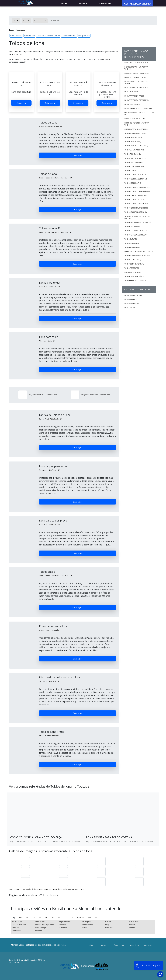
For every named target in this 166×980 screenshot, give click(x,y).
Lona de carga (131, 308)
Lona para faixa (131, 299)
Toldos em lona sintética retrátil (48, 36)
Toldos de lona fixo (133, 183)
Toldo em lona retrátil (134, 150)
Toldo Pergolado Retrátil (136, 281)
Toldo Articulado (16, 36)
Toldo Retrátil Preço (133, 260)
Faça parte (148, 945)
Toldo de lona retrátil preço (137, 146)
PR (40, 918)
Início (91, 945)
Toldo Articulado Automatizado (138, 256)
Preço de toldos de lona (135, 119)
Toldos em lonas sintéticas (136, 231)
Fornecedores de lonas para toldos (136, 82)
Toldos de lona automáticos (137, 175)
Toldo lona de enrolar (134, 166)
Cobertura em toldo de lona (137, 63)
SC (46, 918)
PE (59, 918)
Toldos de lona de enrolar (136, 179)
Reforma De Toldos (133, 272)
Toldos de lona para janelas (136, 195)
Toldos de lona (29, 36)
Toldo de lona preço (133, 142)
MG (21, 918)
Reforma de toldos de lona (136, 129)
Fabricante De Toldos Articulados (139, 251)
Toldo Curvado (131, 239)
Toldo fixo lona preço (134, 162)
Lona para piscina (132, 304)
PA (96, 918)
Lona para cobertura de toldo (137, 88)
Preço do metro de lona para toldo (137, 124)
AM (89, 918)
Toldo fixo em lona (133, 154)
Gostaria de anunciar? (137, 4)
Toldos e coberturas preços (136, 208)
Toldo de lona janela (69, 36)
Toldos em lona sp (132, 227)
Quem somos (105, 4)
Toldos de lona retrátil (135, 200)
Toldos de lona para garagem (137, 191)
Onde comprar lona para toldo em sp (139, 114)
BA (65, 918)
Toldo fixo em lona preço (135, 158)
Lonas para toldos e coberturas (138, 108)
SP (34, 918)
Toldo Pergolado (132, 268)
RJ (14, 918)
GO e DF (80, 918)
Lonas (82, 4)
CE (72, 918)
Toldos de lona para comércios (138, 187)
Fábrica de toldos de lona (136, 77)
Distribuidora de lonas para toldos (136, 68)
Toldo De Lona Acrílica (134, 276)
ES (27, 918)
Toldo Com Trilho (132, 243)
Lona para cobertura (133, 295)
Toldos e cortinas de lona (136, 212)
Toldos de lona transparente (137, 204)
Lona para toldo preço (134, 96)
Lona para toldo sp (133, 104)
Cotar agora (21, 103)
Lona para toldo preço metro (137, 100)
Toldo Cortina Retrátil (134, 264)
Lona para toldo (84, 36)
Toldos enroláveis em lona (136, 235)
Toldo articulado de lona (136, 133)
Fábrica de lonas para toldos (137, 73)
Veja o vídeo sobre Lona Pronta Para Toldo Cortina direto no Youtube (119, 841)
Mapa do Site (135, 945)
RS (53, 918)
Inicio (64, 4)
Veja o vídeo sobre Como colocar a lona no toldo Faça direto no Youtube (45, 841)
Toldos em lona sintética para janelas (137, 217)
